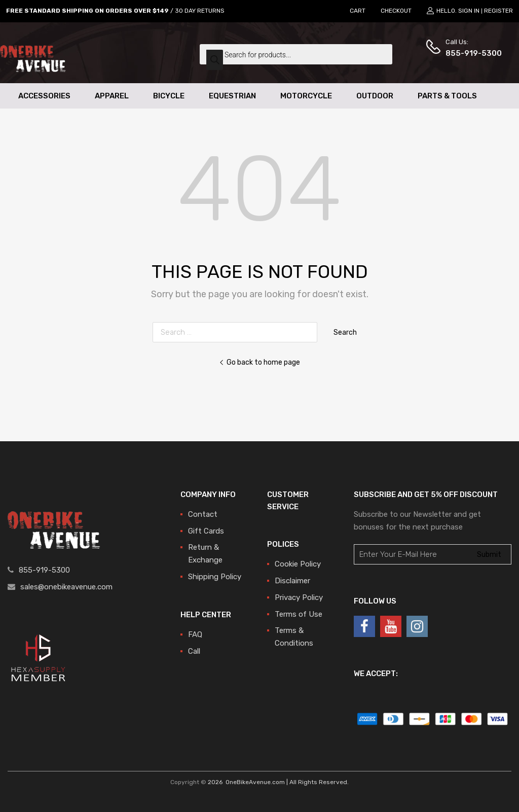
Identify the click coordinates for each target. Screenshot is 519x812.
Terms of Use (299, 614)
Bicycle (169, 96)
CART (358, 11)
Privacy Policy (299, 597)
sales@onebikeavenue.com (66, 587)
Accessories (44, 96)
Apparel (112, 96)
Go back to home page (259, 362)
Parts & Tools (447, 96)
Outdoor (375, 96)
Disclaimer (292, 581)
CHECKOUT (396, 11)
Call (194, 651)
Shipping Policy (215, 577)
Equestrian (232, 96)
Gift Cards (206, 531)
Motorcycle (306, 96)
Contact (203, 514)
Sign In (469, 11)
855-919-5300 (470, 53)
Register (498, 11)
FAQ (195, 634)
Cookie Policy (298, 564)
